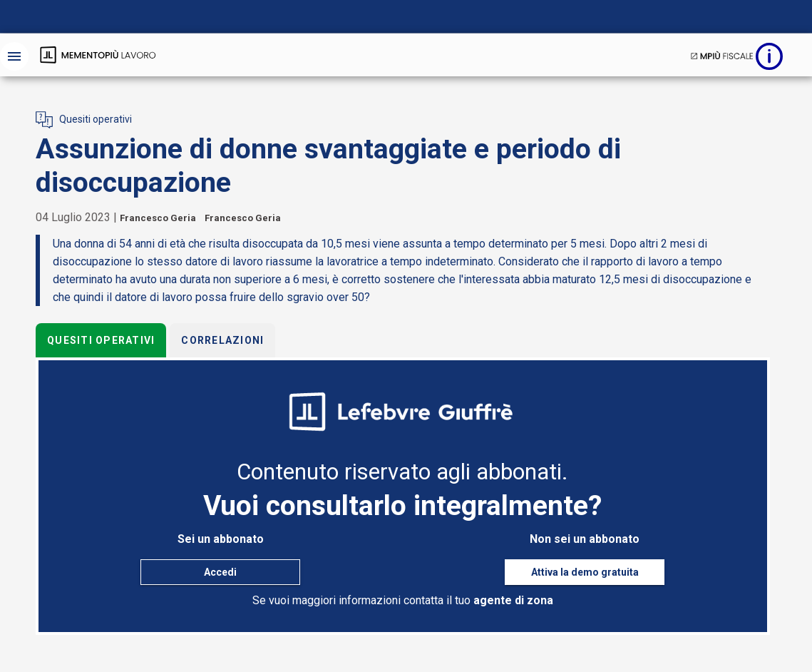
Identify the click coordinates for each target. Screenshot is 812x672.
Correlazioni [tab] (222, 340)
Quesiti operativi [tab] (101, 340)
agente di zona (513, 600)
